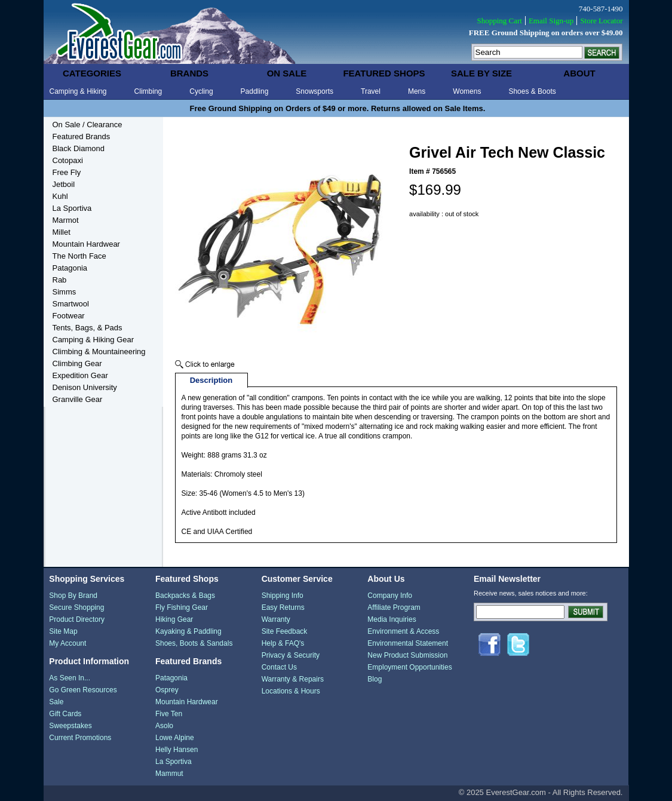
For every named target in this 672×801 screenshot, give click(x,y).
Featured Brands (82, 136)
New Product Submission (407, 655)
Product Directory (77, 619)
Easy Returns (283, 607)
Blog (375, 679)
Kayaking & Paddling (188, 631)
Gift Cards (65, 714)
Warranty (276, 619)
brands (189, 73)
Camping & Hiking (78, 91)
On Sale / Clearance (88, 125)
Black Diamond (79, 148)
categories (92, 73)
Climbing (148, 91)
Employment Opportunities (409, 667)
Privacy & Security (291, 655)
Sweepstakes (70, 726)
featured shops (384, 73)
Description (211, 380)
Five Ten (169, 714)
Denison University (85, 387)
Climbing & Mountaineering (99, 352)
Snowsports (314, 91)
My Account (67, 643)
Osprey (167, 690)
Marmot (66, 220)
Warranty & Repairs (293, 679)
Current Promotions (80, 738)
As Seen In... (70, 678)
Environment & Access (403, 631)
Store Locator (601, 21)
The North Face (79, 256)
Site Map (63, 631)
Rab (60, 280)
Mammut (169, 774)
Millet (62, 232)
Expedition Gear (80, 375)
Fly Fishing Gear (182, 607)
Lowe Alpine (175, 738)
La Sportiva (72, 208)
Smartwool (71, 304)
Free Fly (67, 172)
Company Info (390, 596)
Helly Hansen (177, 750)
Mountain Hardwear (86, 244)
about (579, 73)
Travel (371, 91)
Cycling (201, 91)
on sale (287, 73)
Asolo (164, 726)
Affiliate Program (394, 607)
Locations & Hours (291, 691)
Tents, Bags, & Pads (88, 328)
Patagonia (70, 268)
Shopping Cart (499, 21)
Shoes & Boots (532, 91)
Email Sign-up (551, 21)
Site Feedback (285, 631)
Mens (417, 91)
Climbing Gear (77, 363)
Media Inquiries (392, 619)
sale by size (481, 73)
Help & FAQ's (283, 643)
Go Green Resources (83, 690)
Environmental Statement (408, 643)
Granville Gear (78, 399)
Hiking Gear (174, 619)
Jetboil (64, 184)
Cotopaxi (68, 160)
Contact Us (279, 667)
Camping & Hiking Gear (93, 340)
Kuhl (60, 196)
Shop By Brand (73, 596)
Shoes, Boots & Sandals (194, 643)
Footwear (69, 316)
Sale (56, 702)
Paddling (255, 91)
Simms (65, 292)
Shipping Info (283, 596)
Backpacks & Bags (185, 596)
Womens (467, 91)
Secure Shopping (76, 607)
